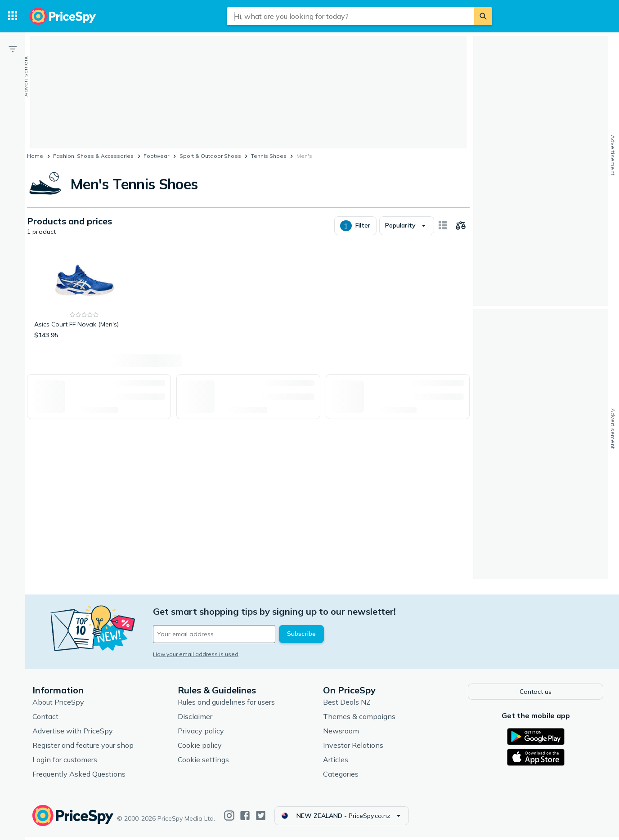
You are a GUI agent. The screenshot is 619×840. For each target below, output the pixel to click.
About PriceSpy (58, 705)
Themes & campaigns (359, 719)
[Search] (483, 16)
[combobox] (350, 16)
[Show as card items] (443, 226)
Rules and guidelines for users (226, 705)
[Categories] (13, 16)
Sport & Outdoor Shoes (210, 156)
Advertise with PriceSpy (73, 734)
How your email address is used (196, 654)
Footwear (156, 156)
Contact (45, 719)
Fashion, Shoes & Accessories (93, 156)
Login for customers (65, 763)
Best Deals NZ (347, 705)
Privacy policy (201, 734)
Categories (341, 777)
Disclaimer (195, 719)
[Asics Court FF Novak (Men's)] (84, 295)
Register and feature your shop (83, 748)
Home (35, 156)
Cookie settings (203, 763)
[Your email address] (214, 634)
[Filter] (13, 49)
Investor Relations (353, 748)
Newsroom (341, 734)
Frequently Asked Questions (79, 777)
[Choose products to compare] (461, 226)
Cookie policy (200, 748)
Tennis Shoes (269, 156)
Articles (336, 763)
